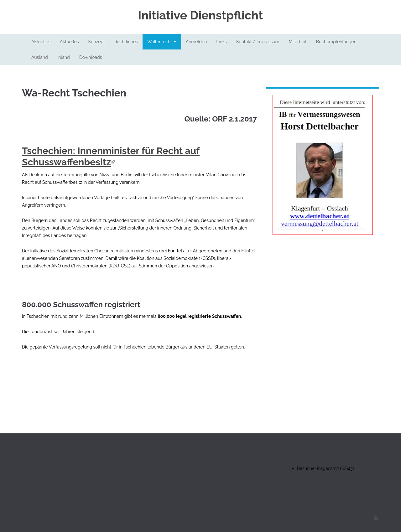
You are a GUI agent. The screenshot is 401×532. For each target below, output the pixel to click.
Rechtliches (126, 42)
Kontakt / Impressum (258, 42)
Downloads (91, 57)
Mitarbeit (297, 42)
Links (221, 42)
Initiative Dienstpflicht (200, 15)
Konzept (96, 42)
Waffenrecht (162, 42)
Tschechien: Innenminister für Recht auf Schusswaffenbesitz (111, 156)
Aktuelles (41, 42)
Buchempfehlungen (336, 42)
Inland (64, 57)
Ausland (40, 57)
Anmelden (196, 42)
